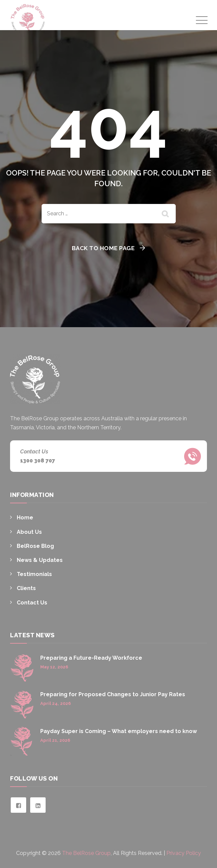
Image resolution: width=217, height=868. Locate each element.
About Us (29, 532)
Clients (26, 588)
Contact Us (32, 603)
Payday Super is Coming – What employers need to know (119, 731)
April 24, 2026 (56, 703)
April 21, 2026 (55, 740)
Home (25, 518)
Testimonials (34, 574)
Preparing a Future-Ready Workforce (91, 658)
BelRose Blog (35, 546)
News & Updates (40, 560)
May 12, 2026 (54, 667)
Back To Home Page (103, 248)
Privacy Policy (184, 853)
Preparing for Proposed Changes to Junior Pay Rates (113, 694)
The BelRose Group (86, 853)
